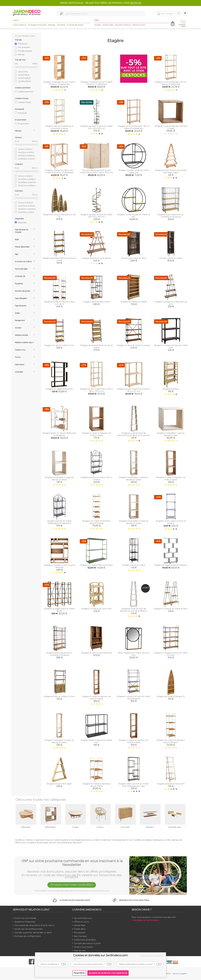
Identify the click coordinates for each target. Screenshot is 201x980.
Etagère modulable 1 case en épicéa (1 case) (171, 434)
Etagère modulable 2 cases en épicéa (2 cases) (59, 478)
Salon (33, 36)
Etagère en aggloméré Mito (59, 389)
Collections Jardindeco (85, 940)
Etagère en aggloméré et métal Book (59, 610)
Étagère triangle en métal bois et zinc (171, 303)
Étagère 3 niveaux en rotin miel (96, 609)
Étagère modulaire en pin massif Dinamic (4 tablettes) (97, 83)
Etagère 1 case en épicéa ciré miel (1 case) (171, 127)
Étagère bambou (171, 389)
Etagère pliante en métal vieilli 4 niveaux (96, 478)
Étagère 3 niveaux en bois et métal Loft (171, 346)
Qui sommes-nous (83, 918)
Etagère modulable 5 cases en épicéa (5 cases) (59, 741)
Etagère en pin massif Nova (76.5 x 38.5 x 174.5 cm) (97, 390)
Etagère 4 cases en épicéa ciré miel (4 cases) (134, 741)
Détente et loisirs (139, 25)
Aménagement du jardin (37, 25)
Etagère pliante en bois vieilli (171, 784)
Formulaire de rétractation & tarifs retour (34, 925)
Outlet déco (80, 929)
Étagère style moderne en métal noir (96, 741)
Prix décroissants (25, 51)
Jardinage (52, 25)
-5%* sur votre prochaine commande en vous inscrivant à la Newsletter (72, 863)
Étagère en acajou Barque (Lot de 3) (59, 216)
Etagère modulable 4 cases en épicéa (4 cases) (134, 478)
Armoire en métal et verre (134, 258)
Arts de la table (108, 25)
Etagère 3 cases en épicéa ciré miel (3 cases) (171, 478)
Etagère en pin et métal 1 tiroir (59, 345)
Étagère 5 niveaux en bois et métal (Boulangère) (134, 697)
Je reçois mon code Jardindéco (72, 885)
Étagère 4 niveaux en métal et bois (171, 609)
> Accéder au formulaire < (146, 920)
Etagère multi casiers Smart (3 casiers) (171, 522)
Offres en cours (81, 922)
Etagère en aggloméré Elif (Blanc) (171, 565)
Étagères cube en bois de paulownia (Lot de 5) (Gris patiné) (134, 434)
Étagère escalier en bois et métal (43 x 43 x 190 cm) (96, 127)
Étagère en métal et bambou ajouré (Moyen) (171, 741)
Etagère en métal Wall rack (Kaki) (97, 565)
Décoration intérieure (123, 25)
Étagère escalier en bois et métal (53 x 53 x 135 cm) (96, 216)
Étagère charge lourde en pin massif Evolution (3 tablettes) (59, 171)
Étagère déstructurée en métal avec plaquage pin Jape (134, 785)
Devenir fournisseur (83, 947)
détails (79, 958)
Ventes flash (80, 925)
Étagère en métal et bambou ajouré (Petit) (97, 785)
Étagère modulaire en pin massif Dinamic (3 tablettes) (59, 83)
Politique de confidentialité (28, 936)
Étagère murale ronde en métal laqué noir (134, 171)
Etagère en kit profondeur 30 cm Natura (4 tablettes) (134, 127)
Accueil (18, 36)
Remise (21, 54)
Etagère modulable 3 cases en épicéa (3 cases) (134, 522)
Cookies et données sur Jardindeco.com (101, 955)
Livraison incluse (23, 102)
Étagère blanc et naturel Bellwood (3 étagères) (59, 434)
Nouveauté (21, 113)
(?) (59, 964)
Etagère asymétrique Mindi (96, 302)
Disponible (21, 222)
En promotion (22, 124)
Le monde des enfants (75, 25)
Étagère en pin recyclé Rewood (97, 653)
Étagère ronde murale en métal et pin (134, 216)
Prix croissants (24, 47)
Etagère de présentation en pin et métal (97, 346)
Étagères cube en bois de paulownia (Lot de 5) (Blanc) (134, 610)
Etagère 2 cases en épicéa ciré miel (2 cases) (96, 434)
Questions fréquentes (25, 922)
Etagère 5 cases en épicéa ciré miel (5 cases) (96, 697)
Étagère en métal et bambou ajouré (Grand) (97, 522)
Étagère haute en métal (134, 565)
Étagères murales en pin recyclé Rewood (59, 566)
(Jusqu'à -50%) (182, 24)
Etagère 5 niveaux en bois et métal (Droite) (171, 654)
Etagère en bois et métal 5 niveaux (134, 345)
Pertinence (23, 44)
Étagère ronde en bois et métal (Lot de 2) (59, 303)
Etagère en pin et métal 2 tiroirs (59, 696)
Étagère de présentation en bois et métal (59, 259)
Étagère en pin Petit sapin (59, 784)
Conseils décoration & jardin (87, 943)
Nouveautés (80, 933)
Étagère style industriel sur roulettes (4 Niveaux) (171, 216)
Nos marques (80, 936)
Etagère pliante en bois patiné (96, 258)
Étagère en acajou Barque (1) (171, 696)
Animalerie (61, 25)
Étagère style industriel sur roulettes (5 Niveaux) (59, 654)
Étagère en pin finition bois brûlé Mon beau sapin (171, 171)
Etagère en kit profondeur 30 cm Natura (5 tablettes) (171, 83)
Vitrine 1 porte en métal (171, 258)
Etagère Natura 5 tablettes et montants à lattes (59, 127)
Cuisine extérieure (20, 25)
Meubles (98, 25)
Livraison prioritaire (24, 91)
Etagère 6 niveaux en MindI (134, 302)
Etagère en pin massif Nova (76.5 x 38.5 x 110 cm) (134, 390)
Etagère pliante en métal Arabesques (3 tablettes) (59, 522)
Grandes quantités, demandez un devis (33, 933)
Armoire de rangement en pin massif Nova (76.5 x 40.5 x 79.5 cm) (96, 171)
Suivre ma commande (25, 918)
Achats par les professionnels (29, 929)
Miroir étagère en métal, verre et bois (134, 654)
